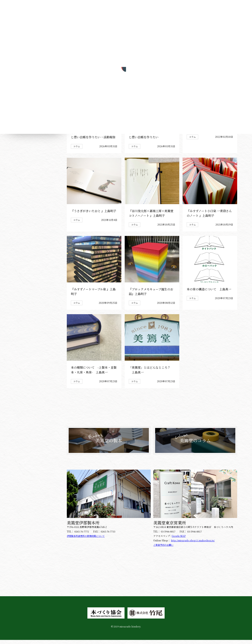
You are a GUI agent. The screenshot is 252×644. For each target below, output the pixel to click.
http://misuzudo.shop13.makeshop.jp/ (193, 544)
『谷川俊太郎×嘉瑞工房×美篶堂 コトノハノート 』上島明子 (151, 217)
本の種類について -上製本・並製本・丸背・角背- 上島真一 (94, 374)
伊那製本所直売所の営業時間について (87, 540)
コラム (77, 150)
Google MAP (179, 540)
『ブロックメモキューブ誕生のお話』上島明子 (151, 295)
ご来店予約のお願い (164, 549)
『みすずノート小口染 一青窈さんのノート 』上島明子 (209, 217)
